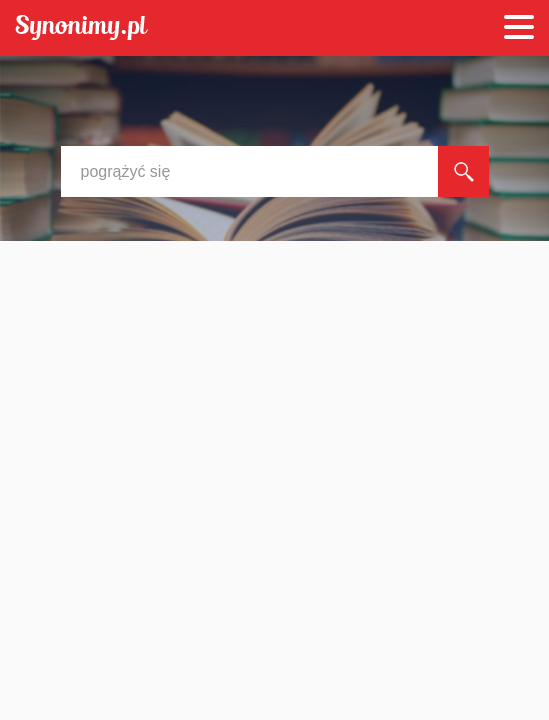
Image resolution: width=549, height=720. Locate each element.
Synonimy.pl (81, 28)
